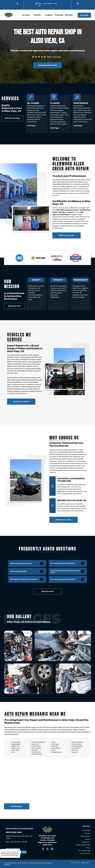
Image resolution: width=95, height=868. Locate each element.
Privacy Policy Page (12, 864)
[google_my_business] (52, 849)
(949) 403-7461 (14, 832)
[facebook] (43, 849)
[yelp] (47, 849)
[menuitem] (27, 15)
